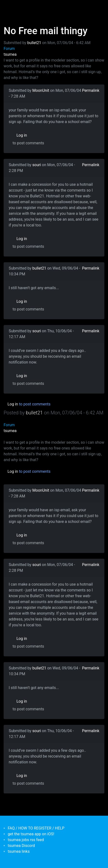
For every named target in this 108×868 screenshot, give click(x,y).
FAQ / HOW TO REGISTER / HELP (36, 828)
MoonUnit (41, 90)
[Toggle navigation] (11, 7)
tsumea (10, 54)
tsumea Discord (21, 846)
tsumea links (19, 851)
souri (37, 165)
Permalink (91, 90)
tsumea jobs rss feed (26, 840)
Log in (22, 135)
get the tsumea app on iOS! (31, 834)
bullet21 (34, 43)
